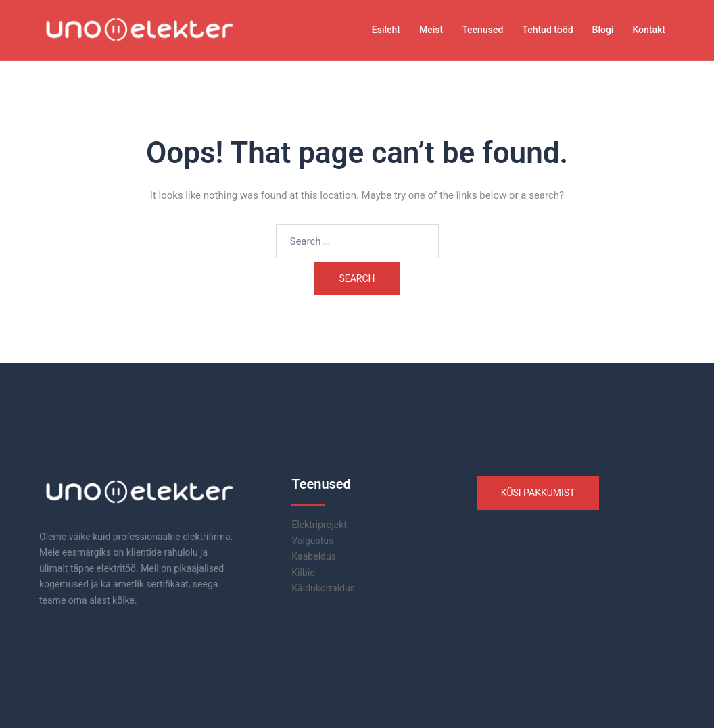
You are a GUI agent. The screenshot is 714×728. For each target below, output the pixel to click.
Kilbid (303, 573)
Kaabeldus (314, 556)
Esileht (386, 30)
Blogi (603, 30)
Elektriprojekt (319, 525)
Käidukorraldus (323, 588)
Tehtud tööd (547, 30)
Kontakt (649, 30)
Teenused (482, 30)
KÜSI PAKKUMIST (538, 493)
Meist (431, 30)
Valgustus (312, 541)
